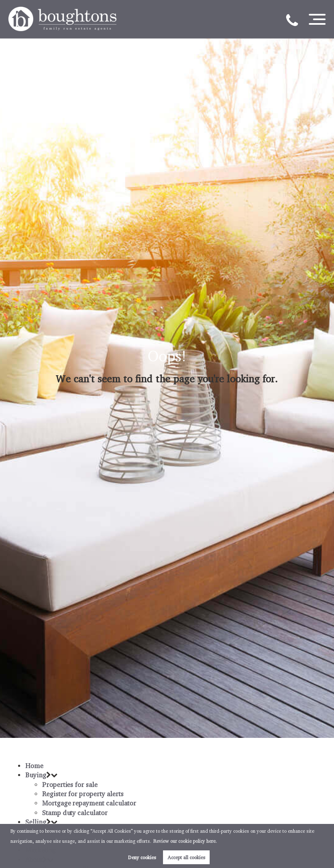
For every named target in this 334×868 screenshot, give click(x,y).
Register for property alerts (83, 794)
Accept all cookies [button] (187, 857)
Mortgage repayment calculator (89, 803)
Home (34, 766)
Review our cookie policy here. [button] (185, 841)
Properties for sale (70, 785)
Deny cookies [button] (142, 857)
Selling (36, 822)
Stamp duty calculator (75, 813)
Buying (36, 775)
